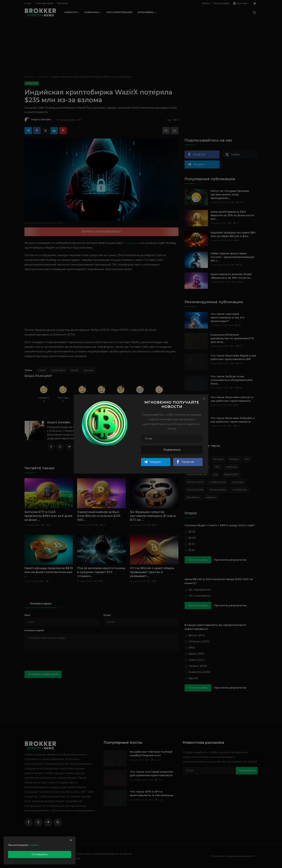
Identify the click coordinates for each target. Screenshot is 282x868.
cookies (34, 845)
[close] (71, 840)
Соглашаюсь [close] (40, 854)
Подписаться (172, 450)
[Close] (204, 399)
